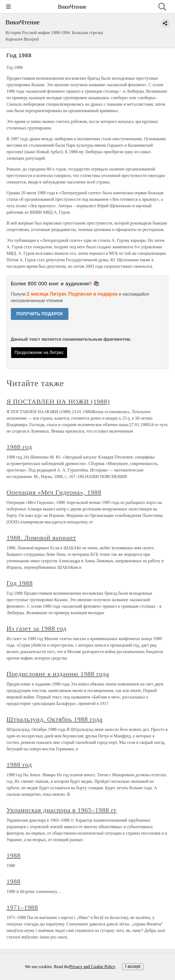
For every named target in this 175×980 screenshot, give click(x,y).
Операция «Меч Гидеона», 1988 (54, 492)
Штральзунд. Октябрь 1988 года (55, 719)
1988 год (19, 447)
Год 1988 (20, 583)
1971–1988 (22, 907)
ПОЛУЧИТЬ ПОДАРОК (40, 314)
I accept (133, 966)
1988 (14, 855)
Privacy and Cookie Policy (92, 967)
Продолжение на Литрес (39, 352)
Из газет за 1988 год (37, 628)
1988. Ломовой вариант (41, 538)
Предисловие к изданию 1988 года (58, 674)
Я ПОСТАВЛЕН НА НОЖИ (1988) (58, 402)
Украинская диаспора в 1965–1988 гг (62, 810)
